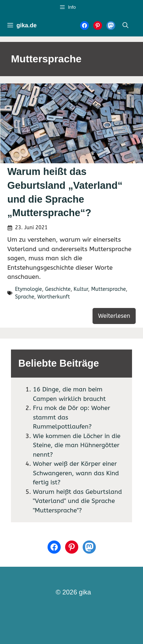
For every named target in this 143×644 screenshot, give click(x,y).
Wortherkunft (54, 297)
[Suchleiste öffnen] (125, 26)
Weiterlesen (114, 316)
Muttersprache (108, 289)
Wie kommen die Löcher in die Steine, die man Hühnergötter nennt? (77, 445)
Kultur (81, 289)
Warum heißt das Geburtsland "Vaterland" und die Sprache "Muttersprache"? (77, 501)
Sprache (25, 297)
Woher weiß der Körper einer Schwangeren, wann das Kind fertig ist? (76, 473)
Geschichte (58, 289)
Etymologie (29, 289)
